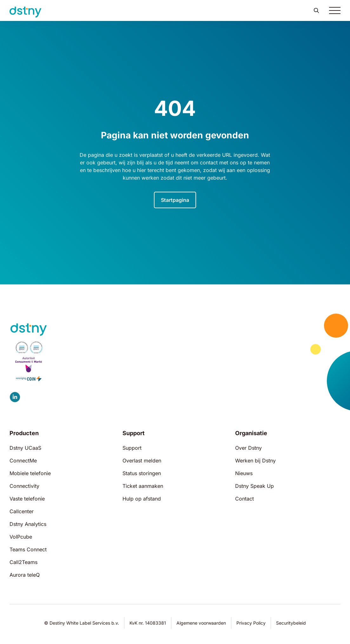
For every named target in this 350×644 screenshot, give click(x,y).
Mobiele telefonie (30, 473)
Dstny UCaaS (25, 448)
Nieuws (244, 473)
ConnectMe (23, 461)
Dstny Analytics (28, 524)
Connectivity (24, 486)
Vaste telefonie (27, 499)
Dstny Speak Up (254, 486)
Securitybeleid (291, 623)
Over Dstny (248, 448)
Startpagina (175, 200)
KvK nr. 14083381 (148, 623)
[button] (316, 10)
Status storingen (142, 473)
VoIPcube (21, 537)
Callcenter (22, 511)
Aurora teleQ (25, 575)
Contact (244, 499)
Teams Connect (28, 549)
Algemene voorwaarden (201, 623)
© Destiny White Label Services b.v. (82, 623)
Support (132, 448)
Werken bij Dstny (255, 461)
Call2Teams (23, 562)
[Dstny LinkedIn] (15, 397)
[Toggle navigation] (335, 10)
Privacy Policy (251, 623)
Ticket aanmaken (143, 486)
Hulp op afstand (142, 499)
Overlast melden (142, 461)
